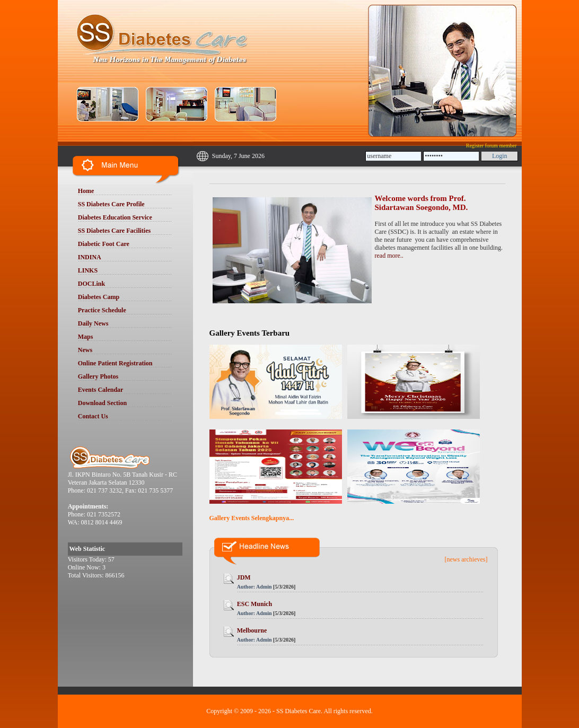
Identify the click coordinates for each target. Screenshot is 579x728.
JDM (244, 577)
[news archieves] (466, 559)
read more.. (389, 256)
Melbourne (252, 630)
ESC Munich (255, 604)
